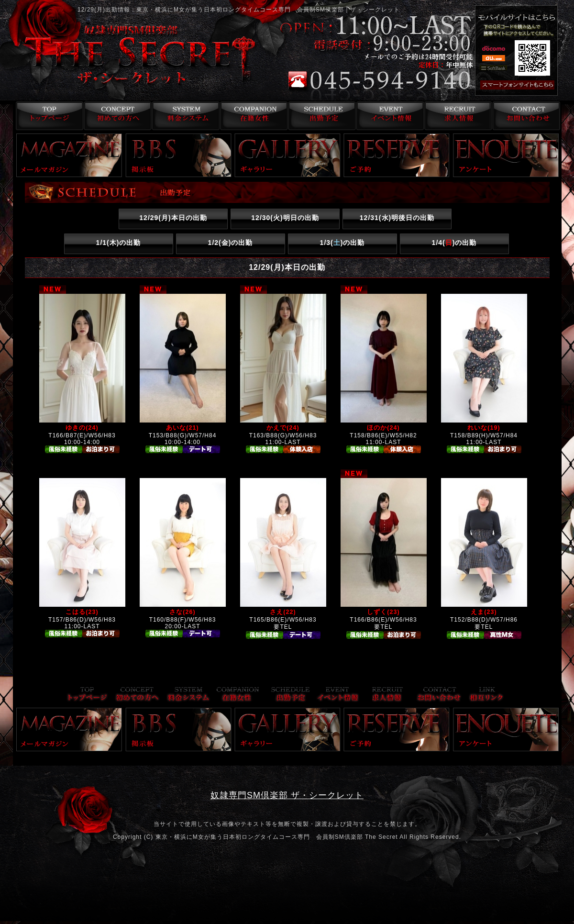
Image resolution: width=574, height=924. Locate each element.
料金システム (184, 116)
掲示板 (178, 155)
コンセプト (116, 116)
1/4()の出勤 (454, 243)
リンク (486, 695)
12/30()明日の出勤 (285, 218)
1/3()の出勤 (342, 243)
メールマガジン (69, 155)
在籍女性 (252, 116)
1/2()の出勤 (231, 243)
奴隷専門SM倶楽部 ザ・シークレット (287, 795)
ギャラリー (287, 155)
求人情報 (458, 116)
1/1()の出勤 (119, 243)
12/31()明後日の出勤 (397, 218)
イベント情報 (389, 116)
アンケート (506, 155)
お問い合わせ (526, 116)
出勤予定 (321, 116)
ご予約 (397, 155)
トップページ (47, 116)
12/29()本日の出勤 (173, 218)
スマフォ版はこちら (518, 85)
